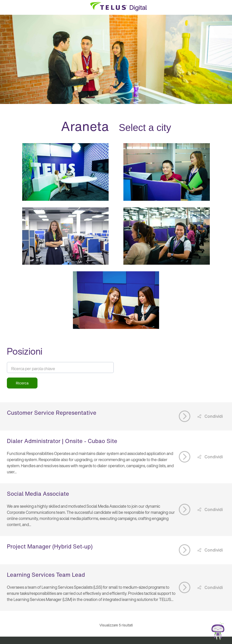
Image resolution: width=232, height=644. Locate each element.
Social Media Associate (38, 494)
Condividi (213, 416)
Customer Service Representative (52, 413)
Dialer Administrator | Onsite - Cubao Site (62, 441)
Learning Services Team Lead (46, 575)
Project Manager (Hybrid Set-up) (50, 546)
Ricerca (22, 383)
